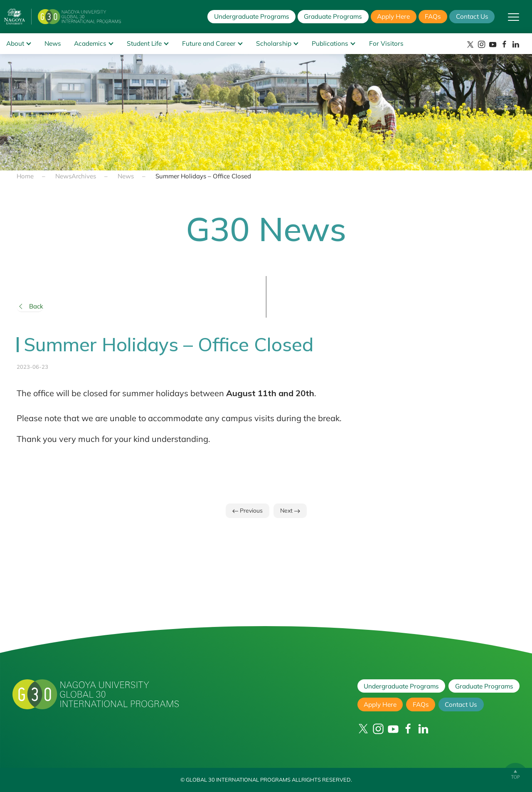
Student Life (144, 43)
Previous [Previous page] (248, 511)
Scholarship (274, 43)
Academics (90, 43)
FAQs (433, 16)
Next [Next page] (290, 511)
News (53, 43)
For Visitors (386, 43)
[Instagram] (482, 44)
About (15, 43)
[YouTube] (493, 44)
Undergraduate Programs (252, 16)
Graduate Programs (333, 16)
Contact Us (472, 16)
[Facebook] (504, 44)
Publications (330, 43)
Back (30, 306)
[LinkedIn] (516, 44)
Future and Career (209, 43)
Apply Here (393, 16)
